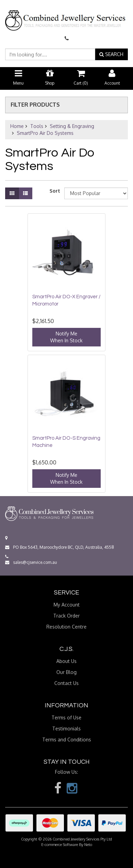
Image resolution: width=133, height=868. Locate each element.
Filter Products (35, 105)
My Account (67, 605)
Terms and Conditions (67, 740)
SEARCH (111, 54)
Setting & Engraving (72, 126)
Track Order (66, 616)
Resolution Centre (66, 627)
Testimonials (66, 728)
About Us (66, 661)
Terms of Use (66, 717)
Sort (54, 191)
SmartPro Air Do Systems (45, 133)
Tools (37, 126)
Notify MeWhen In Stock (66, 337)
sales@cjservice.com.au (31, 562)
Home (17, 126)
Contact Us (66, 683)
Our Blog (66, 672)
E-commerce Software (60, 845)
